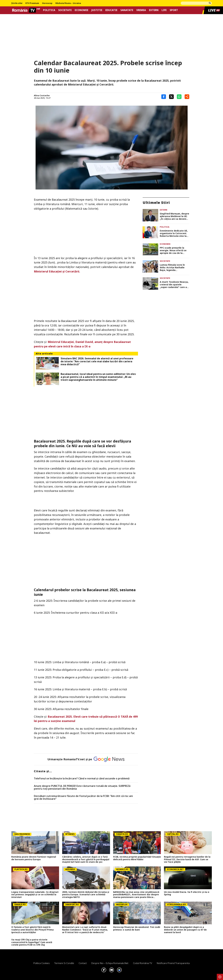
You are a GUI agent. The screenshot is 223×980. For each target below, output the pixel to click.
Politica (49, 10)
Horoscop (47, 3)
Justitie (97, 10)
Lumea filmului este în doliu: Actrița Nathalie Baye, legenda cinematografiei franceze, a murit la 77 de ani (174, 267)
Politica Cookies (42, 963)
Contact (83, 963)
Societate (65, 10)
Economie (82, 10)
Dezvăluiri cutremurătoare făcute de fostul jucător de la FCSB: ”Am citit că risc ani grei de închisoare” (83, 797)
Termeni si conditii (64, 963)
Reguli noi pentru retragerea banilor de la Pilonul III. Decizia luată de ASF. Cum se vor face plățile (187, 859)
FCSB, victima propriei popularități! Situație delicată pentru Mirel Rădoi (137, 858)
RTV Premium (32, 3)
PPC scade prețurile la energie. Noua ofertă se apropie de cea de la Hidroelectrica (173, 250)
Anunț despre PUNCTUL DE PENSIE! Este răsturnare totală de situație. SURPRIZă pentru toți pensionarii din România (82, 787)
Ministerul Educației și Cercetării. (57, 271)
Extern (154, 10)
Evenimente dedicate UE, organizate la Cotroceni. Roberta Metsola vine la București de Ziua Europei (174, 233)
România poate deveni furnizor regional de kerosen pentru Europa (34, 858)
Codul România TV (143, 963)
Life (164, 10)
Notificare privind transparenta (173, 963)
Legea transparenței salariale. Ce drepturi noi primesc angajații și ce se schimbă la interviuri (35, 895)
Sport (174, 10)
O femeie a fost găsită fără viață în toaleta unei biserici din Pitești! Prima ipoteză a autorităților (32, 930)
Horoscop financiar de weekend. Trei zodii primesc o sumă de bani (137, 928)
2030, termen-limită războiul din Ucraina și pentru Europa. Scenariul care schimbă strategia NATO (86, 895)
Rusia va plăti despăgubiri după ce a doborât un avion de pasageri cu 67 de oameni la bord (185, 930)
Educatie (111, 10)
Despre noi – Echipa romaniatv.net (110, 963)
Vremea (141, 10)
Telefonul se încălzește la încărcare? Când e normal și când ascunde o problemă (82, 779)
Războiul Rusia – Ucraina (68, 3)
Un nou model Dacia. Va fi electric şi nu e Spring (187, 893)
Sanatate (127, 10)
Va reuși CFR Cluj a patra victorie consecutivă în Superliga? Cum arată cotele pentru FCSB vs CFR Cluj (32, 942)
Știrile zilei (17, 3)
